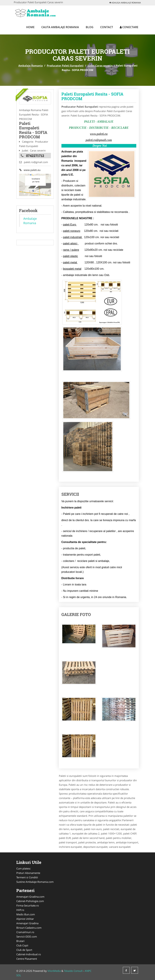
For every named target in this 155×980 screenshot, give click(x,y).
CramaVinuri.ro (25, 932)
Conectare (129, 27)
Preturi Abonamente (28, 873)
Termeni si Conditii (27, 877)
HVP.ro (20, 910)
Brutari (20, 941)
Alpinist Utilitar (25, 919)
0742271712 (35, 155)
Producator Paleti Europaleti (65, 66)
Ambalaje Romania (31, 66)
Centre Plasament (27, 959)
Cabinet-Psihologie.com (30, 901)
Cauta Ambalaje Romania (60, 27)
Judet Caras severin (100, 66)
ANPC (88, 971)
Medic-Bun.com (26, 914)
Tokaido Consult (73, 971)
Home (30, 27)
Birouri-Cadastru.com (29, 928)
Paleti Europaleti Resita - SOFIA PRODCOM (92, 96)
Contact (107, 27)
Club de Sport (24, 950)
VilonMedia (54, 971)
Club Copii (22, 945)
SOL (19, 975)
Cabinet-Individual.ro (29, 954)
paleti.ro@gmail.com (99, 140)
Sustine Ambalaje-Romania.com (35, 882)
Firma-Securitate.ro (28, 905)
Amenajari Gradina (27, 923)
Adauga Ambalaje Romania (125, 3)
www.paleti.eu (30, 170)
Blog (90, 27)
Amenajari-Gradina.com (30, 897)
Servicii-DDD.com (27, 937)
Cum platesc (23, 868)
